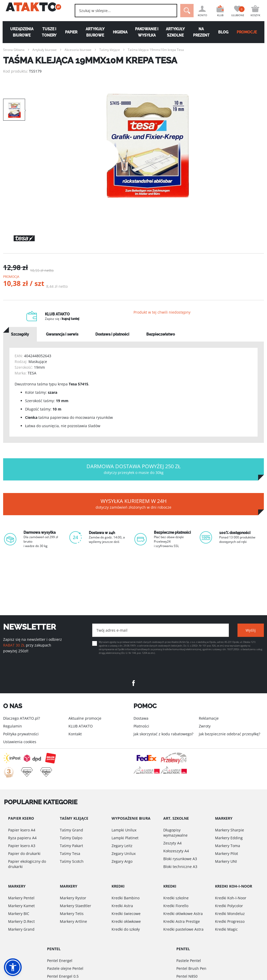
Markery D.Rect (21, 921)
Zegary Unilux (124, 853)
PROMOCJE (249, 32)
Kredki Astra (122, 906)
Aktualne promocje (85, 718)
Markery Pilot (227, 853)
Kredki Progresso (230, 921)
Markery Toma (228, 846)
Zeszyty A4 (172, 843)
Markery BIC (19, 914)
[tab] (20, 340)
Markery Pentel (21, 898)
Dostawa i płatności (112, 340)
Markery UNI (226, 861)
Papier (70, 32)
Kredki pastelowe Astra (183, 929)
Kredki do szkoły (126, 929)
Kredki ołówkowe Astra (183, 914)
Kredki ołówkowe (126, 921)
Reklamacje (209, 718)
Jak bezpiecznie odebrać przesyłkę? (230, 734)
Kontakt (75, 734)
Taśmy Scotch (72, 861)
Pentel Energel (60, 961)
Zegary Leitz (122, 846)
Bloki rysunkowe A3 (180, 859)
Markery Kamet (21, 906)
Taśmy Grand (71, 830)
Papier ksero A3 (22, 846)
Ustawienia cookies (20, 742)
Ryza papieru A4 (22, 838)
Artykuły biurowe (94, 32)
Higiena (120, 32)
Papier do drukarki (24, 853)
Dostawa (141, 718)
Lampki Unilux (124, 830)
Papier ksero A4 (22, 830)
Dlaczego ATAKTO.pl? (22, 718)
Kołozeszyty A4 (176, 851)
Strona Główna (14, 50)
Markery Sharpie (230, 830)
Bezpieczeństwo (161, 340)
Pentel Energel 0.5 (63, 976)
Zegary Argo (122, 861)
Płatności (141, 726)
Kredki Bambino (126, 898)
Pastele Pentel (189, 961)
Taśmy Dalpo (71, 838)
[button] (13, 967)
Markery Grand (21, 929)
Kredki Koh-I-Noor (231, 898)
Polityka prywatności (21, 734)
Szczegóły (20, 340)
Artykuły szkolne (176, 32)
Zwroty (205, 726)
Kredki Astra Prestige (182, 921)
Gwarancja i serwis (62, 340)
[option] (148, 146)
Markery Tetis (72, 914)
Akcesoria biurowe (78, 50)
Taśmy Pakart (71, 846)
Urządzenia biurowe (19, 32)
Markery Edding (229, 838)
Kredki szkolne (176, 898)
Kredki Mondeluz (230, 914)
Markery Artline (73, 921)
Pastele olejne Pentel (65, 968)
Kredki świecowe (126, 914)
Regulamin (13, 726)
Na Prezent (203, 32)
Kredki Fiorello (176, 906)
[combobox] (120, 11)
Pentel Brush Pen (191, 968)
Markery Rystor (73, 898)
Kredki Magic (226, 929)
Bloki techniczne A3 (180, 867)
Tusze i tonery (47, 32)
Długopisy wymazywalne (175, 833)
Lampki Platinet (125, 838)
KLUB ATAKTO (81, 726)
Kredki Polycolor (229, 906)
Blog (225, 32)
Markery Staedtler (76, 906)
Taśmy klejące (110, 50)
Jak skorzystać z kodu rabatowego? (163, 734)
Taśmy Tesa (70, 853)
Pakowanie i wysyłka (147, 32)
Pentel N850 (187, 976)
